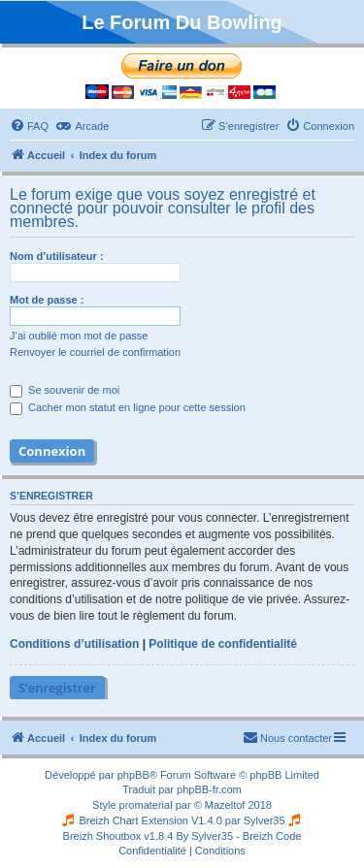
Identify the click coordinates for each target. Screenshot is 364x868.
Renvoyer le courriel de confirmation (95, 352)
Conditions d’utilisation (74, 644)
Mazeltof (225, 805)
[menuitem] (29, 126)
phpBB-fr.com (209, 789)
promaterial (146, 805)
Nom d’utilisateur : (57, 256)
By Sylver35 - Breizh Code (238, 836)
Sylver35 (265, 820)
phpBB (133, 775)
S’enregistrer (57, 688)
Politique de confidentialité (223, 644)
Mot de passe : (47, 300)
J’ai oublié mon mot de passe (79, 336)
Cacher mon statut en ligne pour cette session (128, 407)
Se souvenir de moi (65, 390)
